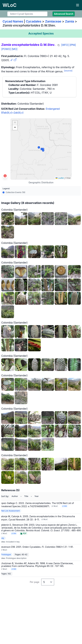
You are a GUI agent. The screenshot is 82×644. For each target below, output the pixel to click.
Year (36, 496)
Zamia (70, 21)
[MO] (14, 49)
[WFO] (65, 45)
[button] (15, 123)
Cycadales (34, 21)
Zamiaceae (53, 21)
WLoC (55, 506)
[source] (68, 71)
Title (26, 496)
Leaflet (60, 178)
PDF (23, 533)
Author (15, 496)
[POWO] (6, 49)
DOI (65, 506)
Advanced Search (64, 14)
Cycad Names (13, 21)
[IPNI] (73, 45)
